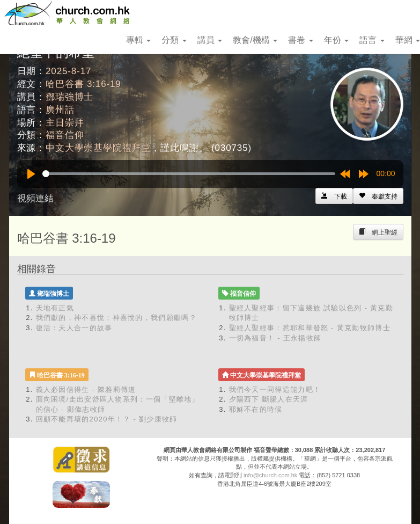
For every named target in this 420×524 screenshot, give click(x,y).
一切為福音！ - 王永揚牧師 (275, 338)
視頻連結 (35, 198)
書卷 (300, 40)
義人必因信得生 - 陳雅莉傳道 (86, 390)
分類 (174, 40)
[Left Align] (378, 196)
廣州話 (60, 110)
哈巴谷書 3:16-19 (83, 84)
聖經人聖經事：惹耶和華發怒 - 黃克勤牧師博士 (310, 328)
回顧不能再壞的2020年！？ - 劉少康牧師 (107, 419)
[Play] (31, 174)
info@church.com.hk (270, 475)
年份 (336, 40)
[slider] (189, 174)
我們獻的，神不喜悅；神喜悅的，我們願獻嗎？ (116, 318)
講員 (210, 40)
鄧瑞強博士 (69, 97)
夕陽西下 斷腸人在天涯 (269, 399)
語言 (372, 40)
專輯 (138, 40)
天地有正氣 (55, 308)
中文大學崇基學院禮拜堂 (98, 148)
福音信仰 (65, 135)
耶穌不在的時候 (256, 409)
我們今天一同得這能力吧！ (275, 390)
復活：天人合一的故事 (74, 328)
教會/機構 (255, 40)
